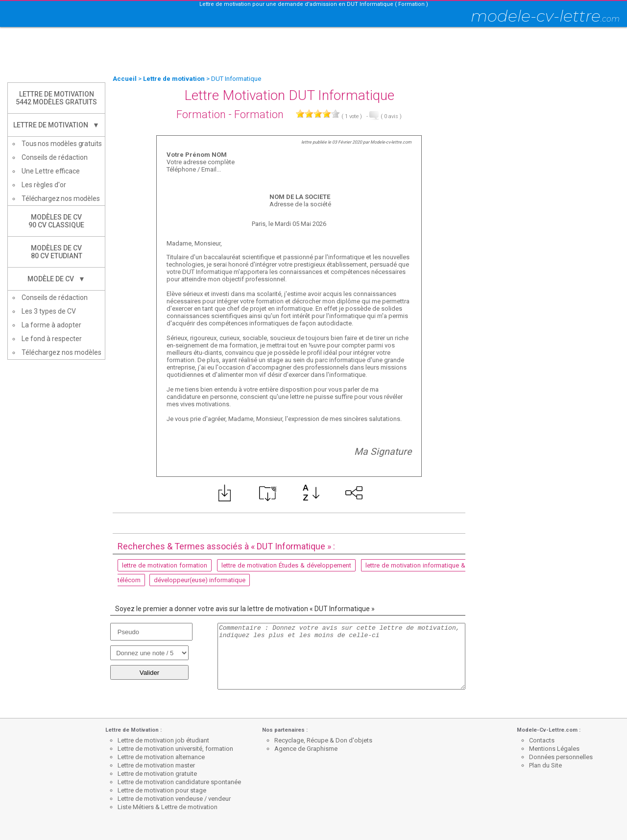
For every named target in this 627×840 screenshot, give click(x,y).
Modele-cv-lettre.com (391, 142)
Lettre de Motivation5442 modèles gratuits (56, 98)
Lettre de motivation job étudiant (163, 740)
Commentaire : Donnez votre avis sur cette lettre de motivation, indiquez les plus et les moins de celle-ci (341, 656)
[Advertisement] (313, 51)
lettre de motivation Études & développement (286, 565)
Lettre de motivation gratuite (157, 774)
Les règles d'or (44, 185)
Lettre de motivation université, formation (175, 749)
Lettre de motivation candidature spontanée (179, 782)
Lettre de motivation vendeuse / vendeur (174, 799)
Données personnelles (561, 757)
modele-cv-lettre (545, 16)
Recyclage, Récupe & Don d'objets (323, 740)
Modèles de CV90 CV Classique (56, 221)
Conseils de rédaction (55, 157)
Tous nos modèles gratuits (62, 144)
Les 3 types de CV (49, 311)
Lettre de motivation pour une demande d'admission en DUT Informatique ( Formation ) (314, 4)
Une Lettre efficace (51, 171)
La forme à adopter (51, 325)
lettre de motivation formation (165, 565)
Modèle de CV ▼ (56, 279)
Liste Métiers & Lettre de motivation (168, 807)
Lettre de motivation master (156, 765)
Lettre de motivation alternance (161, 757)
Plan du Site (545, 765)
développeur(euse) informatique (200, 580)
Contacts (542, 740)
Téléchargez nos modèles (61, 198)
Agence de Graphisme (306, 749)
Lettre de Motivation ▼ (56, 125)
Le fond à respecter (52, 339)
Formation (201, 114)
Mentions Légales (554, 749)
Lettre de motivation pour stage (162, 790)
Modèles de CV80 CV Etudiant (57, 252)
